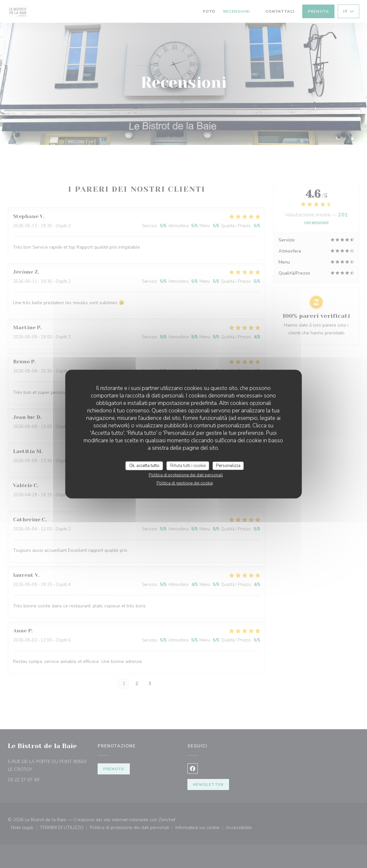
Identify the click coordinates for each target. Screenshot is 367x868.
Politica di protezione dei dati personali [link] (186, 475)
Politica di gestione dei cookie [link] (185, 483)
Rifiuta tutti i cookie (188, 465)
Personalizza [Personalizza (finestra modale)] (228, 465)
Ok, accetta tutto (144, 465)
